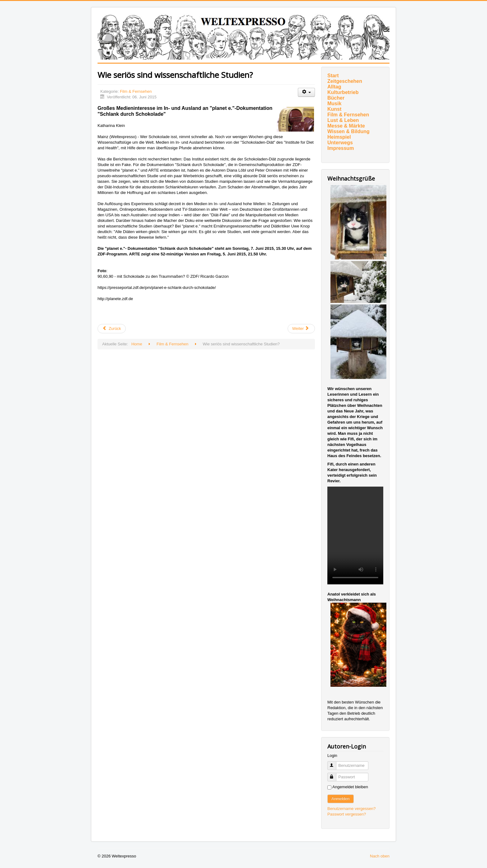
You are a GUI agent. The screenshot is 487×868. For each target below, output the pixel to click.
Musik (334, 103)
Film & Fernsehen (136, 91)
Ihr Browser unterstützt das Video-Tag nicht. (355, 535)
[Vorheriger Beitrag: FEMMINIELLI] (112, 329)
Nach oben (380, 856)
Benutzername (335, 763)
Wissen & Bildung (348, 131)
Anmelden (341, 799)
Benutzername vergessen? (351, 809)
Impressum (341, 148)
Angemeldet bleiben (350, 787)
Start (333, 76)
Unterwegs (340, 143)
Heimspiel (339, 137)
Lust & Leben (343, 120)
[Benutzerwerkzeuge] (306, 92)
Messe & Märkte (346, 126)
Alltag (334, 87)
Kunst (334, 109)
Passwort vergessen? (347, 814)
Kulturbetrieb (343, 92)
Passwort (335, 774)
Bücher (336, 98)
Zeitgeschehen (345, 81)
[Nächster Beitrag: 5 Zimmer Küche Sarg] (301, 329)
